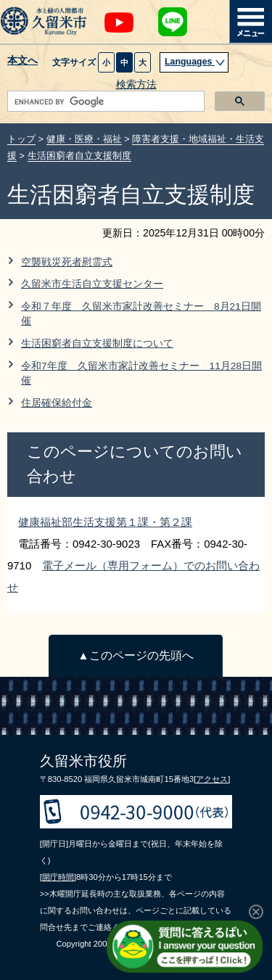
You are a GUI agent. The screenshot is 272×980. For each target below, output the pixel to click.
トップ (21, 139)
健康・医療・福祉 (84, 139)
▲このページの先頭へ (135, 655)
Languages (195, 62)
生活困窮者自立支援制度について (97, 343)
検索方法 (136, 85)
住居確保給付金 (57, 403)
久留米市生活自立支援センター (92, 284)
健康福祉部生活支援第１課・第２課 (105, 522)
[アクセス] (212, 779)
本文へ (22, 61)
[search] (104, 102)
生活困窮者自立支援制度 (79, 156)
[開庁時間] (58, 877)
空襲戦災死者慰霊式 (67, 262)
